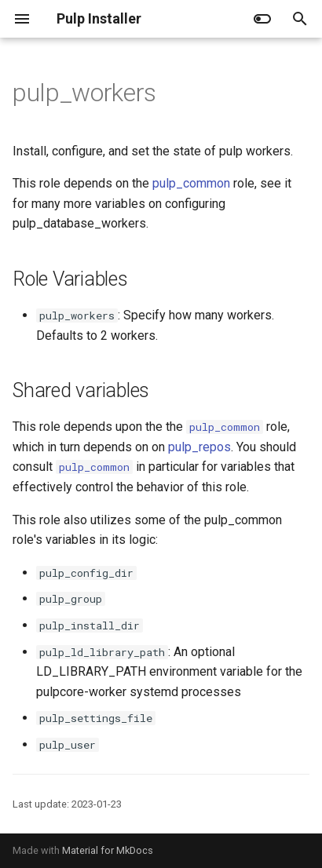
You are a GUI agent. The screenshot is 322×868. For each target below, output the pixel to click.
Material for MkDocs (108, 850)
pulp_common (191, 183)
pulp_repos (199, 447)
